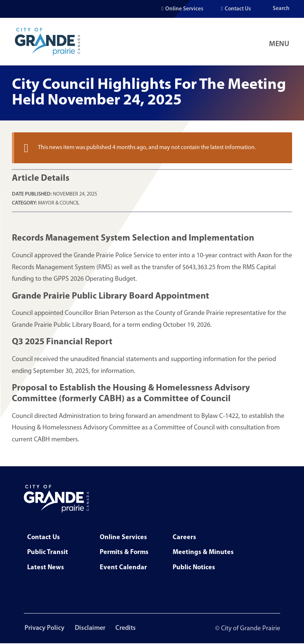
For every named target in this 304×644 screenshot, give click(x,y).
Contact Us (238, 9)
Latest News (46, 568)
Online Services (184, 9)
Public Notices (194, 568)
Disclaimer (91, 629)
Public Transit (48, 552)
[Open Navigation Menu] (281, 42)
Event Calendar (123, 568)
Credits (128, 629)
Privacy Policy (44, 629)
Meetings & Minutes (203, 552)
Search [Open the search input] (281, 9)
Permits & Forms (124, 552)
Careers (184, 537)
